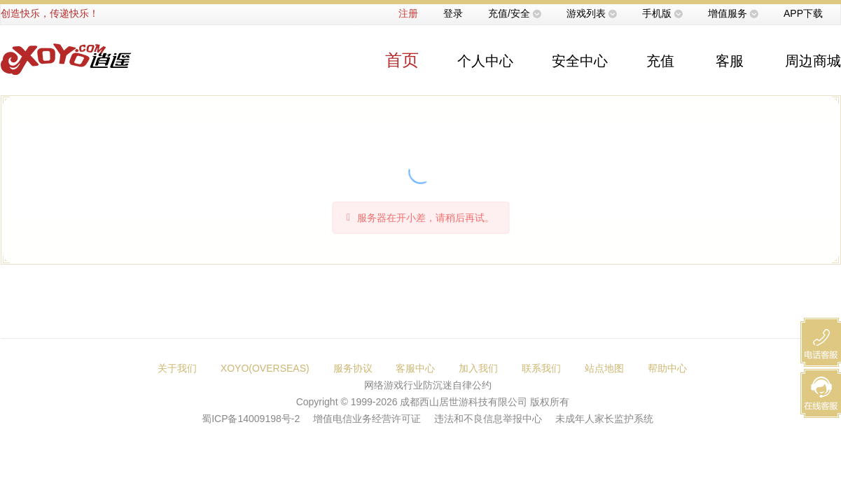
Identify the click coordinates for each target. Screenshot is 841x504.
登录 (453, 13)
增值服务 (728, 13)
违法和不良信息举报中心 (488, 419)
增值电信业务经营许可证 (367, 419)
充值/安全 (509, 13)
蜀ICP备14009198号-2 (251, 419)
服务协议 (353, 368)
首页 (402, 60)
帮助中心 (667, 368)
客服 (730, 61)
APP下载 (803, 13)
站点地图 (604, 368)
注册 (408, 13)
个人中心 (485, 61)
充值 (660, 61)
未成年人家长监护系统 (604, 419)
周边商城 (813, 61)
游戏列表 (586, 13)
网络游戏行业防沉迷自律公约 (428, 385)
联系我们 (541, 368)
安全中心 (580, 61)
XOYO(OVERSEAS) (265, 368)
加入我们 (478, 368)
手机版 (657, 13)
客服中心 (415, 368)
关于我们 (177, 368)
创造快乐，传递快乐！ (50, 13)
